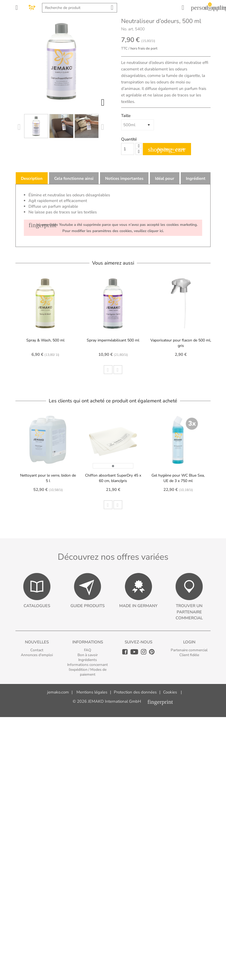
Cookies (170, 692)
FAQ (88, 650)
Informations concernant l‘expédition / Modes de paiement (88, 670)
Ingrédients (88, 660)
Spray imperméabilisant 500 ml (113, 340)
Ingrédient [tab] (196, 178)
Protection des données (135, 692)
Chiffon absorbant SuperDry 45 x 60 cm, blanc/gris (113, 478)
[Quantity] (128, 149)
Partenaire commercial (189, 650)
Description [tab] (32, 178)
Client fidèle (189, 655)
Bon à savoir (88, 655)
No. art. (127, 29)
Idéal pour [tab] (165, 178)
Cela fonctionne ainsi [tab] (74, 178)
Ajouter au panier (167, 149)
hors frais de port (144, 48)
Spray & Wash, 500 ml (45, 340)
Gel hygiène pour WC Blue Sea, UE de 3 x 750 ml (178, 478)
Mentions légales (92, 692)
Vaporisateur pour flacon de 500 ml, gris (181, 343)
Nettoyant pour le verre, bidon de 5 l (48, 478)
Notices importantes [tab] (124, 178)
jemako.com (58, 692)
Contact (37, 650)
